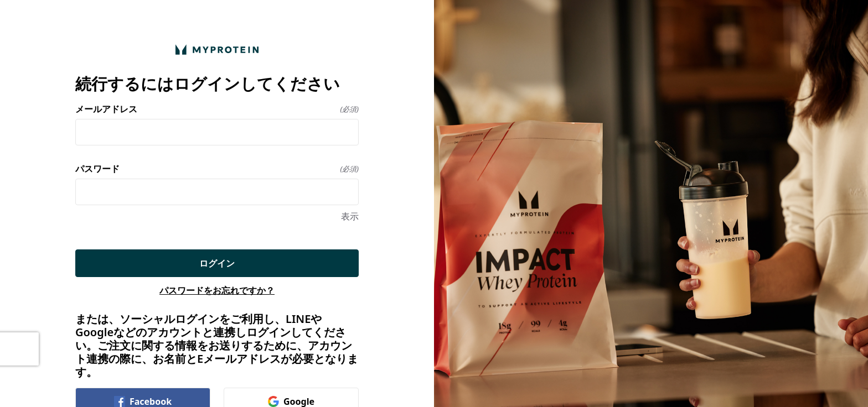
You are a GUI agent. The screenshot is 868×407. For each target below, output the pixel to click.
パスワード (217, 169)
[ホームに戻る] (217, 49)
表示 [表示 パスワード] (350, 216)
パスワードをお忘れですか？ (217, 290)
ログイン (217, 263)
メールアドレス (217, 109)
